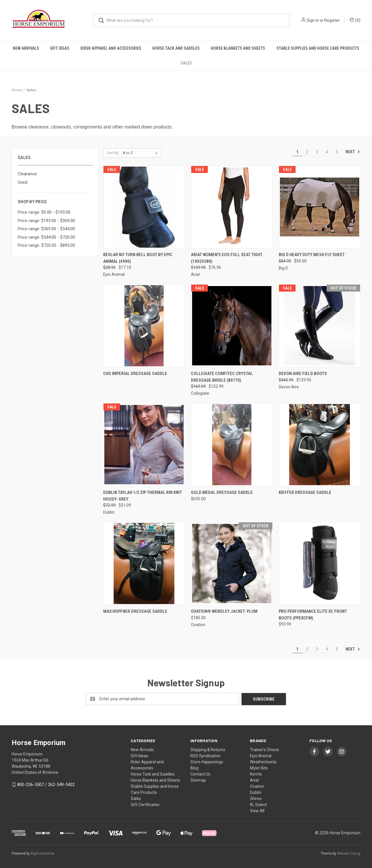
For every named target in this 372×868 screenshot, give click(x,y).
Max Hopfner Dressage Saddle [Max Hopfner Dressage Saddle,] (135, 611)
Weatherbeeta (263, 762)
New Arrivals (26, 48)
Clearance (27, 174)
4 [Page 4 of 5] (327, 152)
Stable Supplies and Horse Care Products (318, 48)
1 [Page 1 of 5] (297, 152)
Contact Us (200, 774)
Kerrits (256, 774)
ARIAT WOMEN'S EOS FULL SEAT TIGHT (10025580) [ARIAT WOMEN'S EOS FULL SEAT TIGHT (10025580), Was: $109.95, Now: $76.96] (227, 258)
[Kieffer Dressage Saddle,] (320, 445)
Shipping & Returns (208, 749)
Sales (186, 63)
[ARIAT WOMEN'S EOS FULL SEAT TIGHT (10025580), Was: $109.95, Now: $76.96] (232, 207)
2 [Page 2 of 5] (307, 152)
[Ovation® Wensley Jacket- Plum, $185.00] (232, 564)
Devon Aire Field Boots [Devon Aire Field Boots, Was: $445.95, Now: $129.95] (303, 374)
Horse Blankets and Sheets (238, 48)
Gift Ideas (60, 48)
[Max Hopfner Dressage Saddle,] (144, 564)
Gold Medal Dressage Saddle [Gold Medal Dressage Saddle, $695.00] (222, 492)
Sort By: (113, 153)
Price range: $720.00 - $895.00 (46, 245)
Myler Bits (259, 768)
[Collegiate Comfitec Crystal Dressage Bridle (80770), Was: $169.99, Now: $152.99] (232, 326)
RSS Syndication (205, 756)
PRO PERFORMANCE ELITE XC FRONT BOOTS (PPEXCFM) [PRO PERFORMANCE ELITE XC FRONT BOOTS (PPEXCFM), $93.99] (313, 615)
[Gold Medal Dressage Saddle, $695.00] (232, 445)
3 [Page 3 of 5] (317, 152)
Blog (194, 768)
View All (257, 810)
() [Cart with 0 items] (355, 20)
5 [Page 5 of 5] (337, 152)
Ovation (257, 786)
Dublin (256, 792)
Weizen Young (349, 853)
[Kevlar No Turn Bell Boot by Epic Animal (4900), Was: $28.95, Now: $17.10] (144, 207)
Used (23, 182)
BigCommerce (42, 853)
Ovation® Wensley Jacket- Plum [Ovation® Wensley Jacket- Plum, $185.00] (224, 611)
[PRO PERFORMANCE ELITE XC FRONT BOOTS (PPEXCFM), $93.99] (320, 564)
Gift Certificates (145, 804)
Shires (256, 798)
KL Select (258, 804)
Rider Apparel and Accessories (111, 48)
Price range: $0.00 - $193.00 (44, 212)
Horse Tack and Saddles (176, 48)
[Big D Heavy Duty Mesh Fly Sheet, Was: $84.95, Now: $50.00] (320, 207)
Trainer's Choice (264, 749)
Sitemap (198, 780)
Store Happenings (207, 762)
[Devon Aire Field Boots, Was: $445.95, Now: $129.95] (320, 326)
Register (332, 20)
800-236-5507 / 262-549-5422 (46, 784)
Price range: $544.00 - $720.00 (46, 237)
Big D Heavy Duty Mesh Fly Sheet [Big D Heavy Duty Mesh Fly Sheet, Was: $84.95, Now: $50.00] (312, 255)
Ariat (254, 780)
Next (353, 152)
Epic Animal (261, 756)
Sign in (313, 20)
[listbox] (141, 153)
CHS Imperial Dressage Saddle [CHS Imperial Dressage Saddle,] (135, 374)
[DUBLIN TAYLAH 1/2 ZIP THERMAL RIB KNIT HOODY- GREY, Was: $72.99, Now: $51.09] (144, 445)
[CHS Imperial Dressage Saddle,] (144, 326)
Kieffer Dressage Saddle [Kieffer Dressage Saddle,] (305, 492)
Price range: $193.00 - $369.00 (46, 221)
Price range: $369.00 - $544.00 (46, 229)
